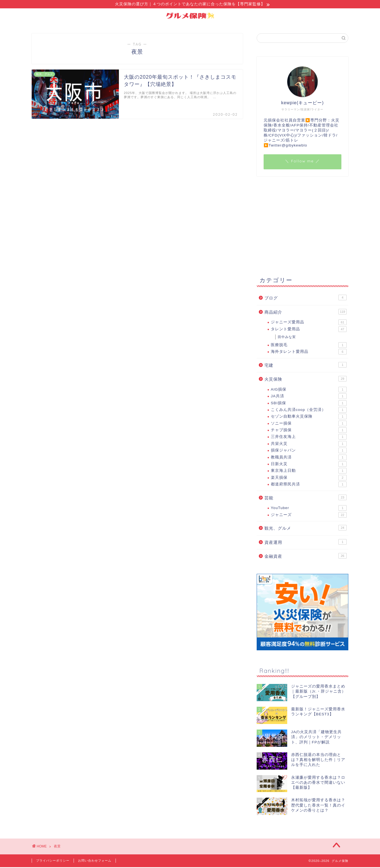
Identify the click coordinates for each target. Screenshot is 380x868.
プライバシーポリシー (53, 861)
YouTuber (309, 509)
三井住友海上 (309, 438)
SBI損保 (309, 404)
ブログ (306, 298)
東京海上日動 (309, 472)
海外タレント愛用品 (309, 353)
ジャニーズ (309, 516)
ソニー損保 (309, 424)
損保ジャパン (309, 451)
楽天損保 (309, 478)
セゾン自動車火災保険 (309, 417)
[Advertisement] (302, 226)
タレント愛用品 (309, 330)
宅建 (306, 366)
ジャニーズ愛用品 (309, 323)
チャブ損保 (309, 431)
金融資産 (306, 557)
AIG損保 (309, 390)
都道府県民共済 (309, 485)
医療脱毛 (309, 346)
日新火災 (309, 465)
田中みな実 (287, 338)
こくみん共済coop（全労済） (309, 411)
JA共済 (309, 397)
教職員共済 (309, 458)
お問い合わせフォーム (95, 861)
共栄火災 (309, 445)
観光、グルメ (306, 529)
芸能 (306, 498)
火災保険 (306, 380)
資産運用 (306, 543)
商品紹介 (306, 313)
